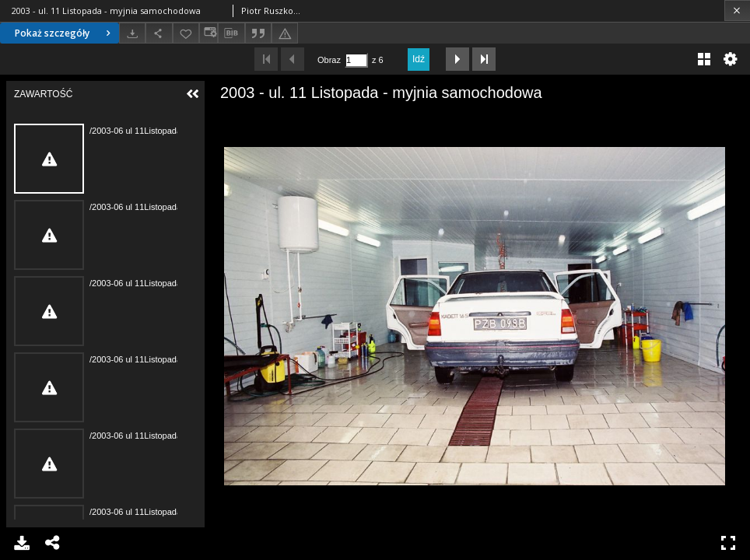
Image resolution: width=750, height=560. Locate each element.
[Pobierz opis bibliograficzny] (231, 33)
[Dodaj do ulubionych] (186, 33)
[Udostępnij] (159, 33)
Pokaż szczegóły (65, 33)
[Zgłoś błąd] (285, 33)
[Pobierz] (132, 33)
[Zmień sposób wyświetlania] (209, 33)
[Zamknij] (737, 10)
